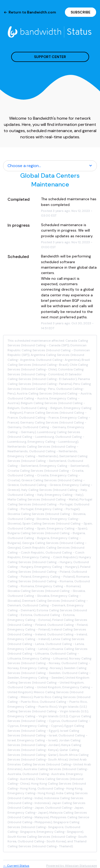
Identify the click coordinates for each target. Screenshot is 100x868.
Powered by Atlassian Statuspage (72, 866)
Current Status (16, 866)
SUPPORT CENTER (50, 57)
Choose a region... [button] (24, 166)
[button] (81, 12)
